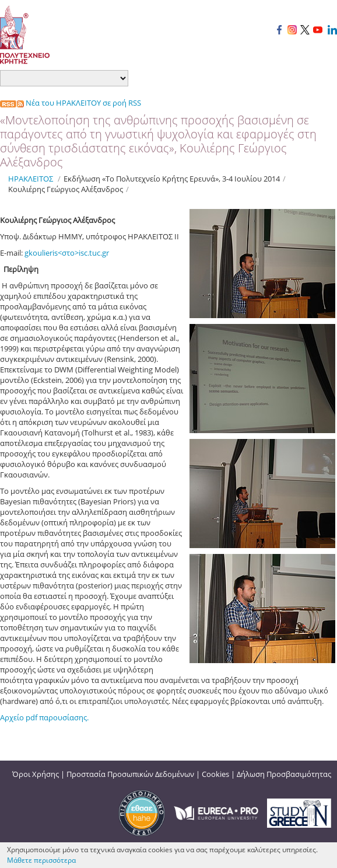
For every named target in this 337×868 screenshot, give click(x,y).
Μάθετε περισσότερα (41, 860)
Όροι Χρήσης (36, 774)
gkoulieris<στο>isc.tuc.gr (67, 253)
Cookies (215, 774)
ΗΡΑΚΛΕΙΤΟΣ (31, 179)
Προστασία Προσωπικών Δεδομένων (130, 774)
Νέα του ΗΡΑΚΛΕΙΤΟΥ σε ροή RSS (71, 103)
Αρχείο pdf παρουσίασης (43, 717)
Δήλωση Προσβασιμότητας (284, 774)
